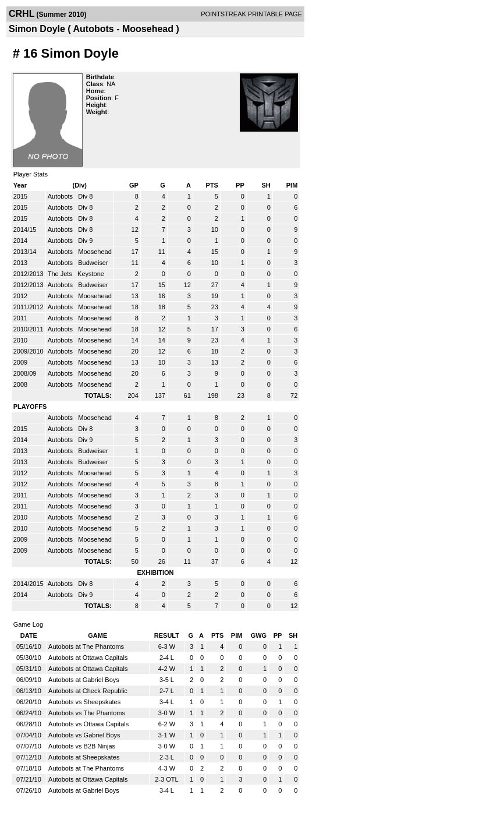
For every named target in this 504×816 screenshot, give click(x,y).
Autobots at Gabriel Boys (84, 680)
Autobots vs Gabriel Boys (84, 735)
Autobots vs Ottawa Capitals (88, 724)
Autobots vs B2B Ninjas (82, 746)
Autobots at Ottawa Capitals (88, 658)
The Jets (61, 274)
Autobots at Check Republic (88, 691)
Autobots (61, 196)
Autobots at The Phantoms (86, 647)
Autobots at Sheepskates (84, 757)
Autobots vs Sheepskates (84, 702)
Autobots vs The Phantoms (87, 713)
